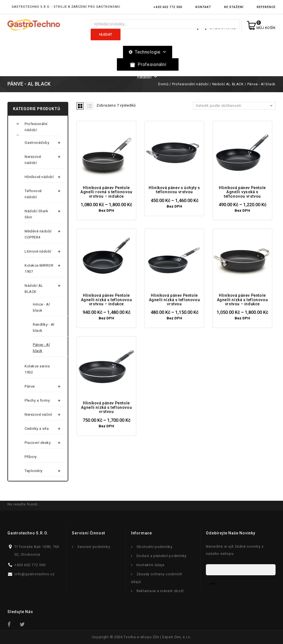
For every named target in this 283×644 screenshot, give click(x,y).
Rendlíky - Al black (44, 328)
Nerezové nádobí (33, 160)
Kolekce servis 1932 (37, 369)
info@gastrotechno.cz (35, 574)
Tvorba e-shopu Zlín (141, 637)
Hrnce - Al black (41, 307)
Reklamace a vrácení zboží (160, 591)
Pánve (30, 386)
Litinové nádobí (38, 251)
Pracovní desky (38, 443)
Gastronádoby (37, 143)
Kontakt (203, 7)
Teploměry (34, 471)
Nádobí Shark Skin (36, 214)
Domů (163, 84)
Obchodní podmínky (154, 547)
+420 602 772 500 (168, 7)
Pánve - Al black (41, 348)
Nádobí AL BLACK (228, 84)
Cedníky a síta (37, 429)
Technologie (151, 52)
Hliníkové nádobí (39, 177)
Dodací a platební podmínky (162, 556)
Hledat (106, 34)
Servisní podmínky (94, 547)
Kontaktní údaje (150, 565)
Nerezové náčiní (38, 414)
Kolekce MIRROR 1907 (39, 268)
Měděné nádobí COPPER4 (38, 234)
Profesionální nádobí (152, 66)
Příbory (31, 457)
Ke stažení (234, 7)
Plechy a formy (37, 400)
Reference (266, 7)
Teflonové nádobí (33, 194)
